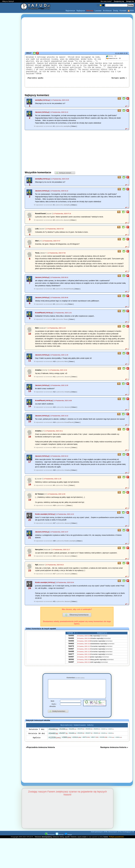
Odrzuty (90, 11)
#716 (111, 743)
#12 (54, 394)
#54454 (97, 735)
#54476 (81, 735)
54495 (71, 657)
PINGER (68, 841)
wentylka (39, 102)
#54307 (63, 739)
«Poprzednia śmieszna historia (40, 753)
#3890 (67, 743)
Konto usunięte (41, 516)
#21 (54, 603)
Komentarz (75, 680)
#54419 (111, 739)
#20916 (77, 743)
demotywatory (47, 843)
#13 (54, 409)
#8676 (86, 743)
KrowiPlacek (40, 315)
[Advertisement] (10, 434)
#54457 (111, 735)
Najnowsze (70, 11)
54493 (71, 638)
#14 (54, 424)
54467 (71, 654)
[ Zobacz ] (74, 128)
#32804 (119, 743)
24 (113, 59)
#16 (54, 472)
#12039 (55, 743)
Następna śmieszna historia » (114, 753)
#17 (54, 525)
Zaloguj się (130, 1)
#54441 (97, 739)
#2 (54, 222)
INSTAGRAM (50, 841)
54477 (71, 660)
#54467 (104, 735)
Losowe (98, 11)
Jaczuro (38, 114)
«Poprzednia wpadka (35, 80)
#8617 (95, 743)
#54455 (72, 735)
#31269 (104, 743)
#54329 (81, 739)
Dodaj (116, 11)
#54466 (63, 735)
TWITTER (60, 841)
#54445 (104, 739)
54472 (71, 651)
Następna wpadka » (119, 80)
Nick (52, 707)
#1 (54, 128)
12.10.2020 (119, 53)
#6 (54, 321)
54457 (71, 663)
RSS (131, 11)
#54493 (89, 735)
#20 (54, 543)
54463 (71, 648)
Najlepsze (81, 11)
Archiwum (107, 11)
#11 (54, 379)
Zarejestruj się (119, 1)
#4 (54, 306)
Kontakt (123, 11)
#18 (54, 507)
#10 (54, 364)
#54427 (89, 739)
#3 (54, 291)
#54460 (53, 735)
